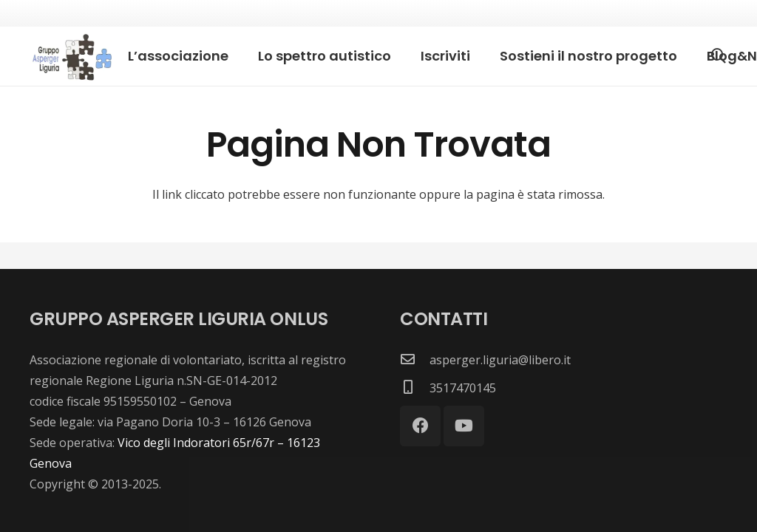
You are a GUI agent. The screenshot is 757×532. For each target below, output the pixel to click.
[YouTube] (464, 426)
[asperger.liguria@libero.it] (415, 360)
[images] (71, 57)
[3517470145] (415, 388)
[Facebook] (420, 426)
